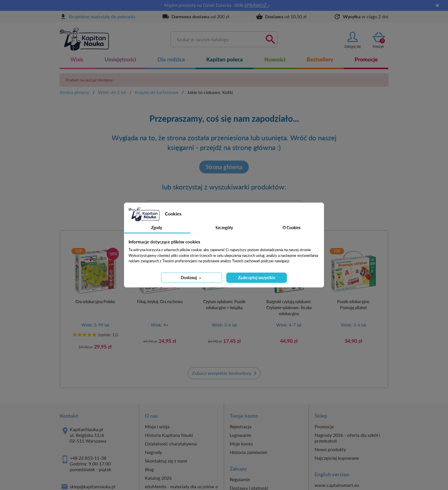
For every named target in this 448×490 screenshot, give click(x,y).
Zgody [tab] (157, 228)
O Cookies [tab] (292, 228)
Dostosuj (191, 278)
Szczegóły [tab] (224, 228)
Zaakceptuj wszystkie (257, 278)
